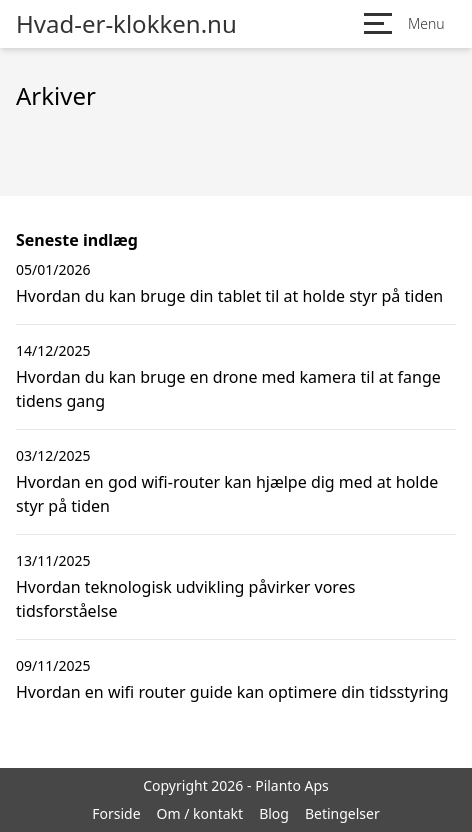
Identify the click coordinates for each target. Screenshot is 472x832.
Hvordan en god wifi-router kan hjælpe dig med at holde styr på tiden (227, 494)
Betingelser (342, 813)
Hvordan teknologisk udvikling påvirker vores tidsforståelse (185, 599)
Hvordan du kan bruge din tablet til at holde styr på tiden (229, 296)
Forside (116, 813)
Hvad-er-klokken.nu (126, 24)
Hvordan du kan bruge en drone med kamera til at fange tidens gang (228, 389)
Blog (274, 813)
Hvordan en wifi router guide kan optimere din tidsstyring (232, 692)
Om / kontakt (200, 813)
